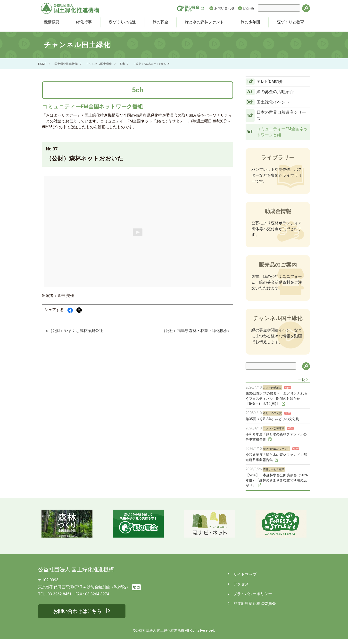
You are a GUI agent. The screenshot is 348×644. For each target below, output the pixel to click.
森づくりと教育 (290, 22)
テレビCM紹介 (267, 82)
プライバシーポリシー (252, 599)
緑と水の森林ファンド (204, 22)
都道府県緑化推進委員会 (254, 608)
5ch (122, 64)
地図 (136, 592)
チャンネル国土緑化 (99, 64)
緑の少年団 (250, 22)
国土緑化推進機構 (66, 64)
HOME (42, 64)
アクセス (240, 589)
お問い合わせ (224, 8)
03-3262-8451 (60, 599)
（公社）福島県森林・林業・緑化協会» (196, 331)
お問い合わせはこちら (77, 616)
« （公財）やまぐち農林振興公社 (74, 331)
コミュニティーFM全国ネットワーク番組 (275, 136)
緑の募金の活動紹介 (272, 93)
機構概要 (52, 22)
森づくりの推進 (122, 22)
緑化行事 (84, 22)
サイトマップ (244, 579)
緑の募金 (160, 22)
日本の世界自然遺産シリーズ (274, 119)
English (248, 8)
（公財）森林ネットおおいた (152, 64)
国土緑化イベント (270, 105)
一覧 (302, 385)
